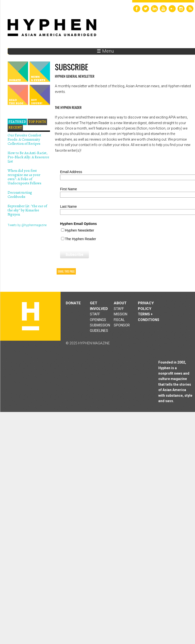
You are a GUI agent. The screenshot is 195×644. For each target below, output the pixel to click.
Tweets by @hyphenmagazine (27, 225)
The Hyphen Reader (81, 239)
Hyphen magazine (31, 316)
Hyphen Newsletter (80, 230)
